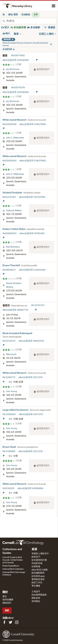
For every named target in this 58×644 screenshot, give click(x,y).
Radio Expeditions (11, 566)
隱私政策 (36, 598)
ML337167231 (38, 305)
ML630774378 (18, 88)
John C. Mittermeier (15, 138)
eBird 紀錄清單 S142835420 (32, 270)
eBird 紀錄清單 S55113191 (31, 377)
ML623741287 (9, 197)
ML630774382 (18, 56)
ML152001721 (9, 377)
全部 (36, 15)
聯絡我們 (7, 603)
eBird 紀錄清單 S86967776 (15, 310)
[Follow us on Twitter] (11, 622)
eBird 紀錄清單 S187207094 (32, 197)
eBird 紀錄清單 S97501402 (32, 233)
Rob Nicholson (13, 247)
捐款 (7, 610)
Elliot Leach (11, 354)
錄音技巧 (36, 557)
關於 (5, 592)
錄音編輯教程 (38, 573)
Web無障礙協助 (39, 595)
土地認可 (36, 592)
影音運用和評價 (39, 560)
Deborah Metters (14, 211)
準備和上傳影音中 (40, 554)
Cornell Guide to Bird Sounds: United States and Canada (13, 560)
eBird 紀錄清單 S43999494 (31, 488)
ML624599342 (9, 161)
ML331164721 (9, 341)
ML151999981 (9, 451)
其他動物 (26, 15)
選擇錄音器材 (38, 579)
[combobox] (31, 21)
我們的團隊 (8, 600)
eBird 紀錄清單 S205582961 (16, 60)
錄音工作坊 (37, 583)
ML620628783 (9, 233)
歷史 (5, 597)
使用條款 (36, 601)
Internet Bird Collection (13, 569)
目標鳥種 (36, 567)
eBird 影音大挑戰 (40, 570)
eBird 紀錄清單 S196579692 (33, 124)
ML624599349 (9, 124)
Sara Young (12, 391)
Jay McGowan (13, 69)
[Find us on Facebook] (4, 622)
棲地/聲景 (13, 15)
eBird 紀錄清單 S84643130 (31, 341)
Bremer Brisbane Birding (14, 285)
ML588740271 (9, 270)
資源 (34, 549)
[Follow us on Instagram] (17, 622)
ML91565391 (9, 488)
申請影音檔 (37, 563)
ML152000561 (9, 414)
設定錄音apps (38, 576)
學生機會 (36, 586)
